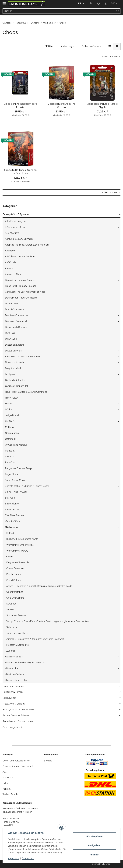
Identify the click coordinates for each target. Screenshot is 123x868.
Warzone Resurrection (17, 680)
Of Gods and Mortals (16, 445)
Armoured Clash (14, 274)
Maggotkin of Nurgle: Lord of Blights (103, 106)
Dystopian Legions (15, 345)
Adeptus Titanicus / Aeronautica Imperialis (27, 245)
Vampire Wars (12, 521)
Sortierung (66, 46)
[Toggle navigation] (4, 2)
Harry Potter (11, 398)
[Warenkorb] (111, 3)
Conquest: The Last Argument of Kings (25, 292)
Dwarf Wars (11, 339)
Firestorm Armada (14, 362)
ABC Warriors (12, 233)
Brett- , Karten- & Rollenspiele (18, 710)
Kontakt (7, 789)
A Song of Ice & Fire (15, 227)
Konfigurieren (94, 845)
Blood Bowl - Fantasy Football (21, 286)
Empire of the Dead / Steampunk (23, 357)
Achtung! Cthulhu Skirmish (19, 239)
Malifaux (9, 427)
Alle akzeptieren (94, 836)
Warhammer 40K (14, 657)
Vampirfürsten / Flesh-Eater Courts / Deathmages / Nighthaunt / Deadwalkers (48, 621)
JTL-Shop (106, 864)
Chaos (10, 557)
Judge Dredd (12, 415)
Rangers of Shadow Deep (18, 468)
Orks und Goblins (15, 598)
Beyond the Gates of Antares (20, 280)
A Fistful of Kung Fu (15, 221)
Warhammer (12, 527)
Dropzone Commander (17, 321)
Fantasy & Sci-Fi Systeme (16, 214)
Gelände (11, 533)
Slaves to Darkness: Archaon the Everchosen (20, 172)
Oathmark (10, 439)
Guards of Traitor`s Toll (17, 386)
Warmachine (12, 668)
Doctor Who (11, 304)
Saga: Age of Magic (15, 480)
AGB (5, 772)
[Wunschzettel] (98, 3)
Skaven (10, 610)
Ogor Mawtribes (15, 592)
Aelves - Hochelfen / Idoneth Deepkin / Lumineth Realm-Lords (39, 586)
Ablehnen (94, 855)
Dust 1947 (10, 333)
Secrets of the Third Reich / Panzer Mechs (27, 486)
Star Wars (10, 498)
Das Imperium (14, 574)
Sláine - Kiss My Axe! (16, 492)
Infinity (8, 410)
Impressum (8, 778)
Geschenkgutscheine (13, 727)
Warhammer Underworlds (20, 545)
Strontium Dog (13, 510)
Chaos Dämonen (15, 568)
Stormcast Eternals (16, 615)
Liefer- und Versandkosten (16, 761)
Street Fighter (12, 504)
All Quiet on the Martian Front (20, 257)
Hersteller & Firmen (13, 692)
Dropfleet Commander (17, 315)
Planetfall (10, 451)
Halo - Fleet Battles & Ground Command (26, 392)
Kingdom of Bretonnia (18, 562)
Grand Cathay (14, 580)
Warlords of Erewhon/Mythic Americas (25, 663)
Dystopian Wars (13, 351)
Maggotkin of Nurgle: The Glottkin (62, 106)
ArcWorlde (11, 262)
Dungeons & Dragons (16, 327)
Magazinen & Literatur (14, 704)
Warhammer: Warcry (17, 551)
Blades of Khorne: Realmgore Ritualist (20, 106)
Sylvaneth (12, 627)
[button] (91, 3)
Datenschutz (28, 858)
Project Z (10, 457)
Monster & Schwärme (18, 645)
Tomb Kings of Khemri (18, 633)
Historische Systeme (13, 686)
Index (5, 783)
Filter (49, 46)
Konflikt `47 (11, 421)
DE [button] (80, 3)
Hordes (9, 404)
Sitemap (48, 761)
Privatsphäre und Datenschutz (18, 766)
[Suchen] (59, 11)
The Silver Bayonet (15, 515)
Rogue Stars (11, 474)
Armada (9, 268)
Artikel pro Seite (90, 46)
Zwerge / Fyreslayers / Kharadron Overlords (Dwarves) (35, 639)
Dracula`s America (15, 309)
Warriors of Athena (15, 674)
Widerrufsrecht (10, 794)
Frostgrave (11, 374)
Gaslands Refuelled (15, 380)
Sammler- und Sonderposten (18, 721)
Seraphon (11, 604)
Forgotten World (14, 368)
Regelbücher (9, 698)
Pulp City (10, 462)
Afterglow (10, 251)
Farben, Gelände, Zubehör (16, 715)
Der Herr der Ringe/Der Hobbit (21, 298)
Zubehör (11, 651)
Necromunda (12, 433)
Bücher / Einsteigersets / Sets (22, 539)
